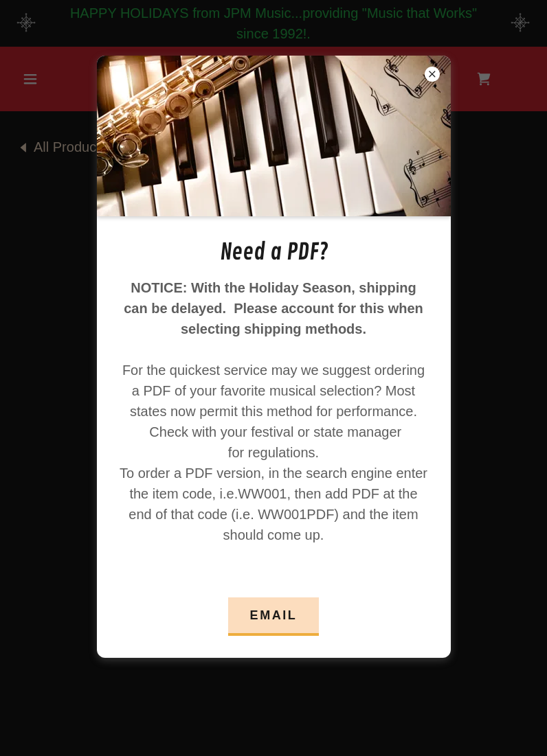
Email (274, 615)
